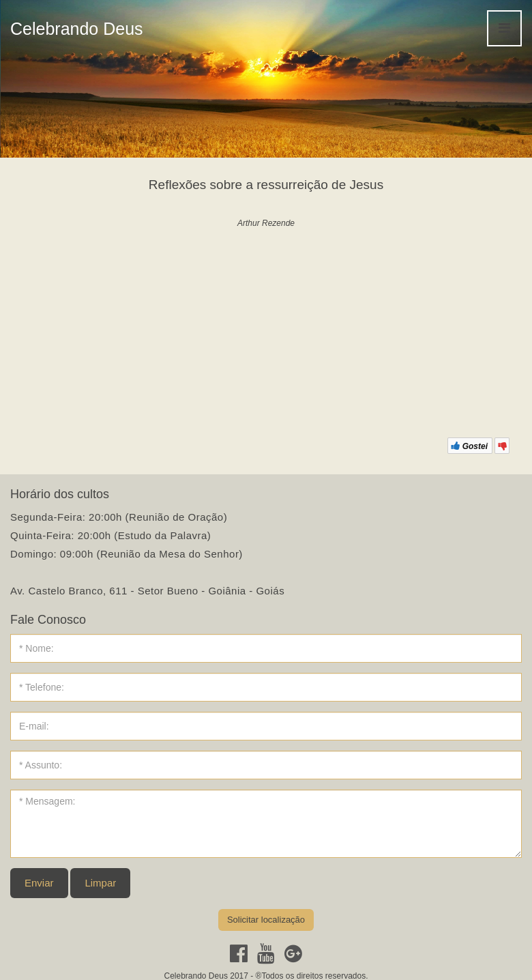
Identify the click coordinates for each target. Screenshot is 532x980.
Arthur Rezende (266, 223)
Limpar (100, 883)
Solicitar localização (266, 920)
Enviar (39, 883)
